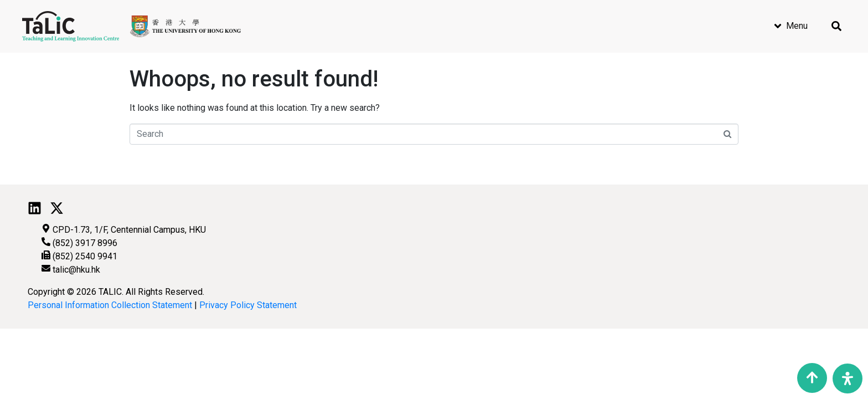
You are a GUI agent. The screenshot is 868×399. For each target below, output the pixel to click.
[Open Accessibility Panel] (848, 378)
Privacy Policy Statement (248, 305)
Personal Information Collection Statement (110, 305)
